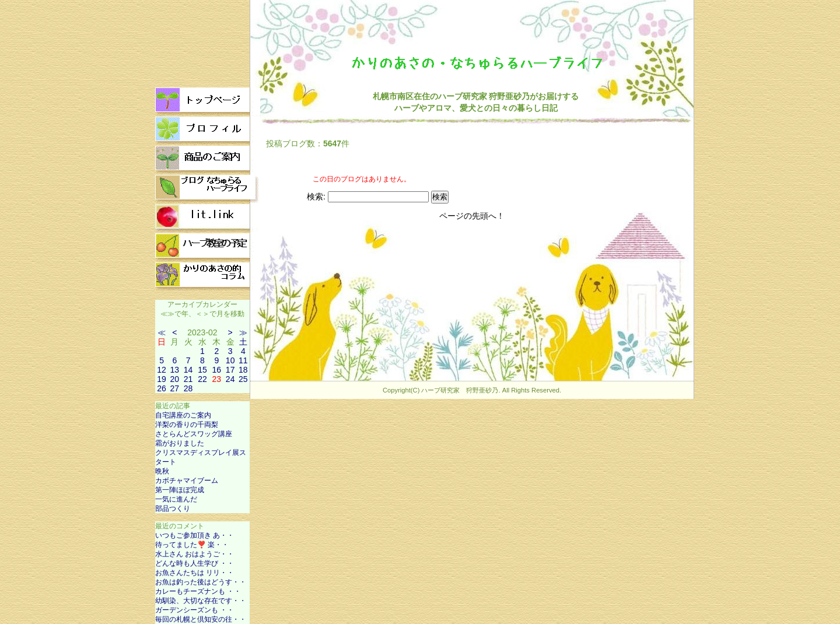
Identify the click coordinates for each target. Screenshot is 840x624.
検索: (316, 197)
